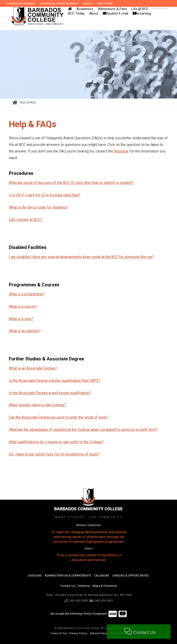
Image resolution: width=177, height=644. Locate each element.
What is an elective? (25, 331)
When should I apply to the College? (37, 405)
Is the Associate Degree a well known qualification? (50, 393)
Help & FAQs (28, 103)
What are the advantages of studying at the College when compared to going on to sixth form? (83, 430)
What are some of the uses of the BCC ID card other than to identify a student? (71, 183)
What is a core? (21, 319)
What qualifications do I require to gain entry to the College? (56, 442)
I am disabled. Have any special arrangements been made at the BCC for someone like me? (81, 257)
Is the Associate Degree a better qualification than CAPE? (55, 381)
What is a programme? (27, 294)
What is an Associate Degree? (33, 368)
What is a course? (23, 306)
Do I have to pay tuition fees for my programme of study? (54, 454)
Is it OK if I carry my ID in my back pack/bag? (45, 195)
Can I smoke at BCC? (25, 220)
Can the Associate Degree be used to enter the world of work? (58, 417)
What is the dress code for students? (38, 207)
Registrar (121, 151)
